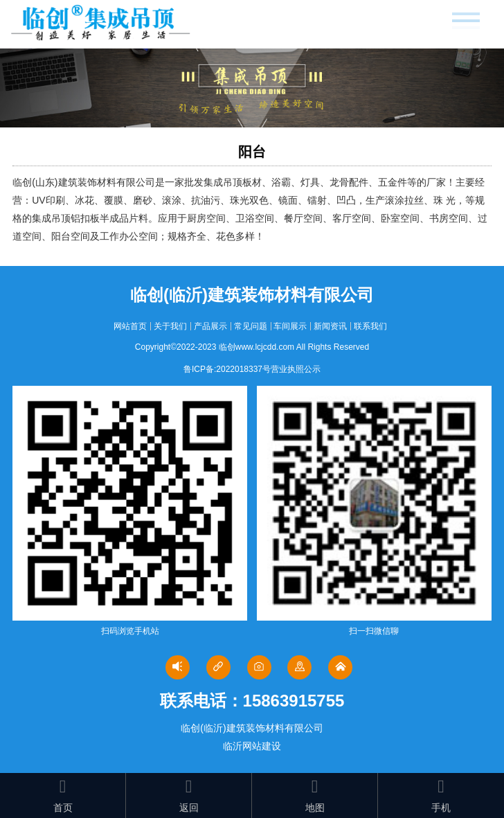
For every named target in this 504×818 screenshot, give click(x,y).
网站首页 (130, 326)
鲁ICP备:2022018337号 (227, 369)
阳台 (252, 152)
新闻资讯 (330, 326)
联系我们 (370, 326)
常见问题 (251, 326)
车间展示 (290, 326)
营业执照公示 (296, 369)
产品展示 (210, 326)
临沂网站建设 (252, 746)
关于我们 (170, 326)
